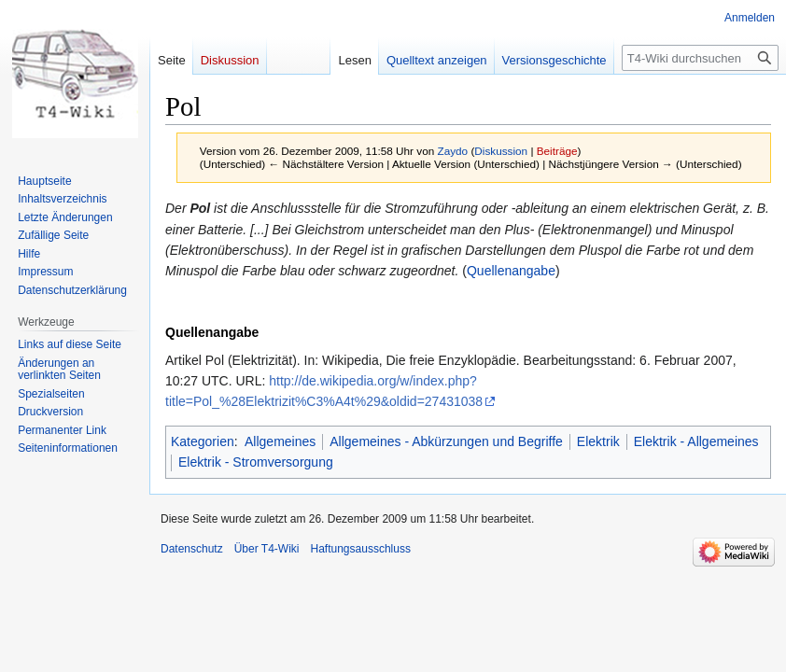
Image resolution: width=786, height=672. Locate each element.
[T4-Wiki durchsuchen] (700, 58)
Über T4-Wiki (267, 549)
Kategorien (203, 441)
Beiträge (557, 151)
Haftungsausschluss (361, 549)
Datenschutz (192, 549)
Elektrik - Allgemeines (696, 441)
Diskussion (501, 151)
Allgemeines (280, 441)
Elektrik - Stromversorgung (256, 462)
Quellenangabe (511, 271)
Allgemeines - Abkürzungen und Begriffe (446, 441)
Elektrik (598, 441)
